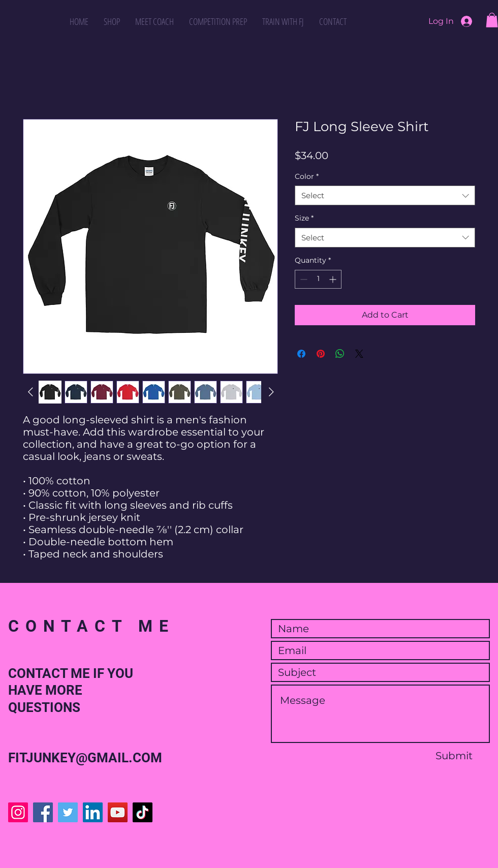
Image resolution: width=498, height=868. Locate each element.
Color (307, 176)
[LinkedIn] (93, 812)
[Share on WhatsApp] (340, 354)
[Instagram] (18, 812)
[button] (492, 20)
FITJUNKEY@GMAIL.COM (85, 758)
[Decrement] (303, 279)
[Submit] (454, 756)
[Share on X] (359, 354)
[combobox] (385, 195)
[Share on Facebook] (301, 354)
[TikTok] (143, 812)
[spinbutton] (318, 279)
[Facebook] (43, 812)
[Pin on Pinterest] (321, 354)
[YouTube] (118, 812)
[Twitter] (68, 812)
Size (304, 218)
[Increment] (334, 279)
